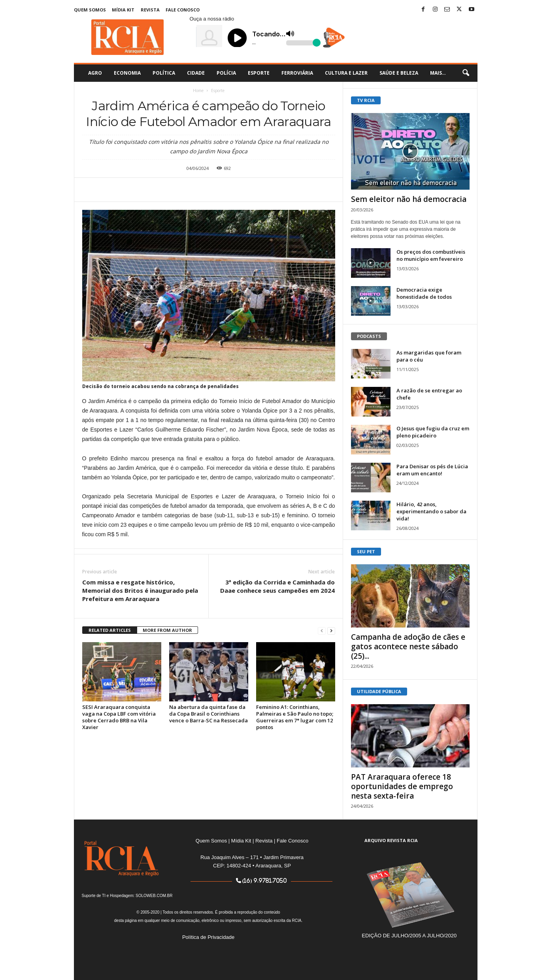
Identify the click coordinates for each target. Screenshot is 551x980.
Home (198, 90)
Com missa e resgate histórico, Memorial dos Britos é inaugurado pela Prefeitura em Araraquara (140, 590)
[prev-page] (322, 630)
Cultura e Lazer (346, 73)
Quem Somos (90, 10)
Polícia (226, 73)
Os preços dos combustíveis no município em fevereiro (431, 255)
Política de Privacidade (208, 937)
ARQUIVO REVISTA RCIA (391, 840)
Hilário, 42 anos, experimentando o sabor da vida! (431, 511)
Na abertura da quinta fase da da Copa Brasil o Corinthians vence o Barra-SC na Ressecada (209, 714)
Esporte (259, 73)
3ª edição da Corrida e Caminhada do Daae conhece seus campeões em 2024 (277, 586)
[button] (466, 73)
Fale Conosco (183, 10)
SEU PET (366, 551)
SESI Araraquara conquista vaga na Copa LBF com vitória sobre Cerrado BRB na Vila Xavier (119, 717)
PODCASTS (369, 336)
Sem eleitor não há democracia (409, 199)
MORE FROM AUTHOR (167, 630)
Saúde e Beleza (399, 73)
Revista (150, 10)
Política (164, 73)
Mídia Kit (123, 10)
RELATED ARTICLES (110, 630)
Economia (127, 73)
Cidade (196, 73)
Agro (95, 73)
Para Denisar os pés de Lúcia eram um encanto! (432, 470)
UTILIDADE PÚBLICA (379, 691)
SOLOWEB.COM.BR (154, 896)
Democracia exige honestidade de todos (424, 293)
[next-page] (331, 630)
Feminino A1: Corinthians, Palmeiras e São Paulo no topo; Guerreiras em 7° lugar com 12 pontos (295, 717)
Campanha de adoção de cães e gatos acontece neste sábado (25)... (408, 646)
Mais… (438, 73)
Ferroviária (297, 73)
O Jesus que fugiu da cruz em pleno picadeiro (433, 432)
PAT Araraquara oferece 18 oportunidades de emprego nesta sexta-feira (402, 786)
